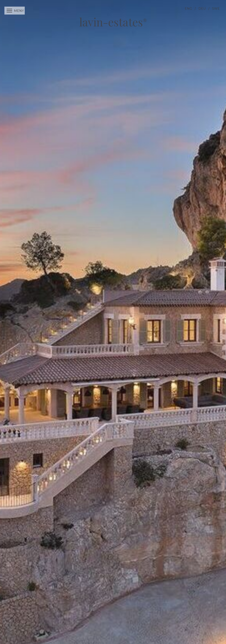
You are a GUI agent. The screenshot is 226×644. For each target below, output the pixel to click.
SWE (216, 9)
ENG (188, 9)
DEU (202, 9)
